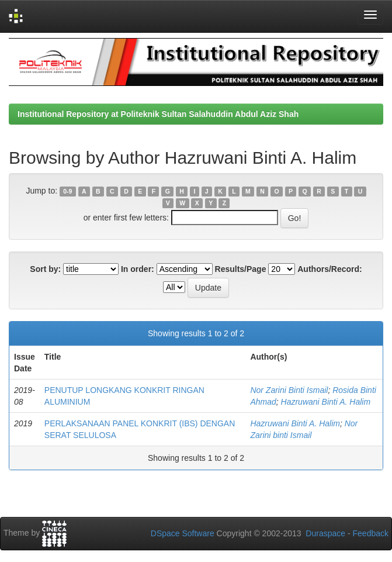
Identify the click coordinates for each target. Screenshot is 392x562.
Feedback (371, 533)
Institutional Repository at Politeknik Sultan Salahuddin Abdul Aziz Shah (158, 114)
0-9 (67, 191)
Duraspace (325, 533)
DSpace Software (183, 533)
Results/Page (241, 269)
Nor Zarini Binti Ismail (289, 390)
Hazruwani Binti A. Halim (326, 402)
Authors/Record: (329, 269)
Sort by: (45, 269)
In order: (138, 269)
